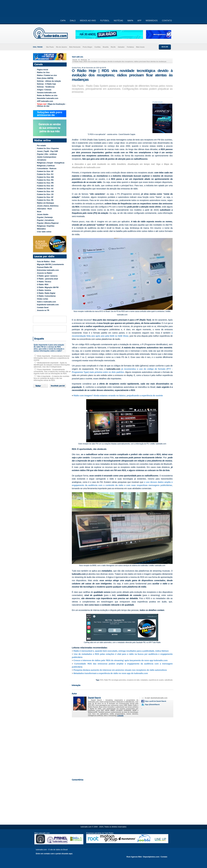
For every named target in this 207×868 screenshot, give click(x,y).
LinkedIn (120, 716)
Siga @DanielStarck (152, 704)
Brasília (106, 47)
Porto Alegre (88, 47)
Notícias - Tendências (46, 87)
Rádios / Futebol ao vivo (47, 75)
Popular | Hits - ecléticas (47, 154)
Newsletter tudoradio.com (48, 98)
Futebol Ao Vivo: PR (45, 183)
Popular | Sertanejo (45, 217)
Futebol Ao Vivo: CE (45, 194)
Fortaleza (130, 47)
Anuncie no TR (43, 310)
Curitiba (97, 47)
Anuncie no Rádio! (45, 273)
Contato (164, 857)
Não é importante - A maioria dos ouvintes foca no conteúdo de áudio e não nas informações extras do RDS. (51, 378)
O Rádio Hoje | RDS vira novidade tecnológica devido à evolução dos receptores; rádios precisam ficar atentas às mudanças (119, 61)
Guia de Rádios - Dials (46, 262)
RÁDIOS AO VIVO (88, 20)
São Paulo (50, 47)
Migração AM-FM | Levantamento (50, 264)
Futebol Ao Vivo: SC (45, 189)
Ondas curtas (43, 299)
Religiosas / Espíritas (46, 226)
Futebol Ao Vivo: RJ (45, 174)
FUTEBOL (105, 20)
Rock (39, 212)
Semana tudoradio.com (47, 93)
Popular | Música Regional (48, 223)
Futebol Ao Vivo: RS (45, 180)
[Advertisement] (122, 747)
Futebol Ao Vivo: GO (45, 192)
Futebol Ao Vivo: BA (45, 186)
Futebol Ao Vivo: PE (45, 200)
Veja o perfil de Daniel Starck (156, 701)
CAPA (63, 20)
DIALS (73, 20)
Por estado (41, 146)
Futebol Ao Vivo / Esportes (48, 148)
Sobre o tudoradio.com (46, 302)
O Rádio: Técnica (44, 282)
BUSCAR (165, 47)
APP (139, 20)
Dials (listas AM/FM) (45, 78)
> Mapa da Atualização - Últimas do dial (52, 105)
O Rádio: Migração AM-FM (48, 287)
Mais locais (140, 47)
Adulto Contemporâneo (47, 157)
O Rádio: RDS (43, 285)
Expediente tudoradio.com (48, 305)
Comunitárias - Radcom (47, 169)
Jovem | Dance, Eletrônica (48, 206)
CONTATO (167, 20)
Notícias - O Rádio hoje (46, 84)
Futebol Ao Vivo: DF (45, 197)
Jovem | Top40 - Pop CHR (47, 151)
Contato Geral (43, 308)
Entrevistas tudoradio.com (48, 270)
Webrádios (41, 229)
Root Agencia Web (134, 857)
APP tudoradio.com (45, 101)
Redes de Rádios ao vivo (47, 95)
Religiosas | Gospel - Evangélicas (51, 163)
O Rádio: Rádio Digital (46, 293)
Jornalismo (42, 160)
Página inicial (43, 70)
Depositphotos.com (151, 857)
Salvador (121, 47)
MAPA (130, 20)
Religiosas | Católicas (46, 166)
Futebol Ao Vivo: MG (45, 177)
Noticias (84, 60)
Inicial (75, 60)
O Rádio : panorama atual (47, 279)
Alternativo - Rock (44, 209)
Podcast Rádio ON (45, 267)
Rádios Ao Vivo (43, 73)
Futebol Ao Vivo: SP (45, 171)
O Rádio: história (44, 290)
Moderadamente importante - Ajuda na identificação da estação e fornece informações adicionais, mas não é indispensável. (52, 365)
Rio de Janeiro (61, 47)
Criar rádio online (44, 232)
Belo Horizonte (75, 47)
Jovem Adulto (43, 214)
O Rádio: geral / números (47, 276)
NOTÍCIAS (118, 20)
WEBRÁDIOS (152, 20)
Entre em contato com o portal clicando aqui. (54, 854)
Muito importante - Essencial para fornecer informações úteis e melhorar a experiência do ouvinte (52, 358)
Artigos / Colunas (44, 90)
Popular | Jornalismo (46, 220)
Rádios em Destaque (45, 203)
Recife (113, 47)
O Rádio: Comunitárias (46, 296)
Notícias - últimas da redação (49, 81)
